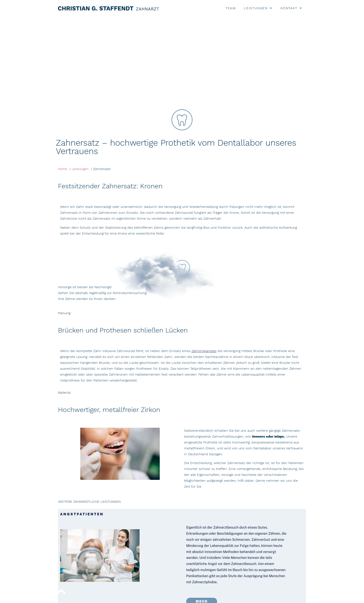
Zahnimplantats (204, 262)
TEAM (231, 8)
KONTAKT (291, 8)
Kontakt (249, 598)
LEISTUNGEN (258, 8)
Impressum (269, 598)
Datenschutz (296, 598)
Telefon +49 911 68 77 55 (264, 570)
